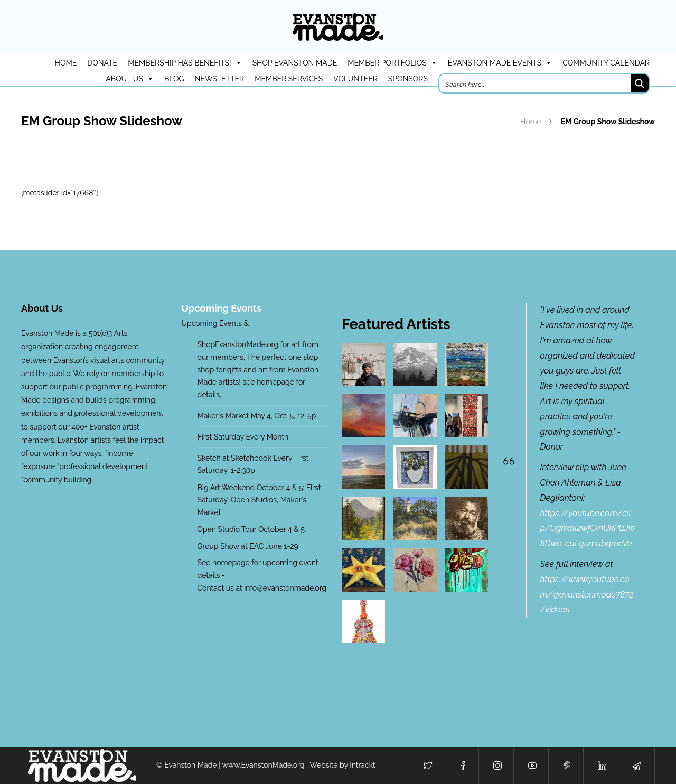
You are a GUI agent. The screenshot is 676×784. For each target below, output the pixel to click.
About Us (130, 79)
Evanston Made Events (500, 63)
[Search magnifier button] (640, 83)
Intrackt (363, 765)
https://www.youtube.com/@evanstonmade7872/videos (587, 595)
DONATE (102, 63)
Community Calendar (606, 63)
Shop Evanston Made (295, 63)
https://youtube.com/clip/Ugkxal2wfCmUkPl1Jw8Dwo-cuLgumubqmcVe (588, 529)
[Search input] (536, 83)
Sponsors (408, 79)
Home (531, 122)
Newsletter (220, 79)
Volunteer (355, 79)
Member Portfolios (392, 63)
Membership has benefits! (185, 63)
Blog (174, 79)
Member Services (289, 79)
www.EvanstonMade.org (264, 765)
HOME (66, 63)
